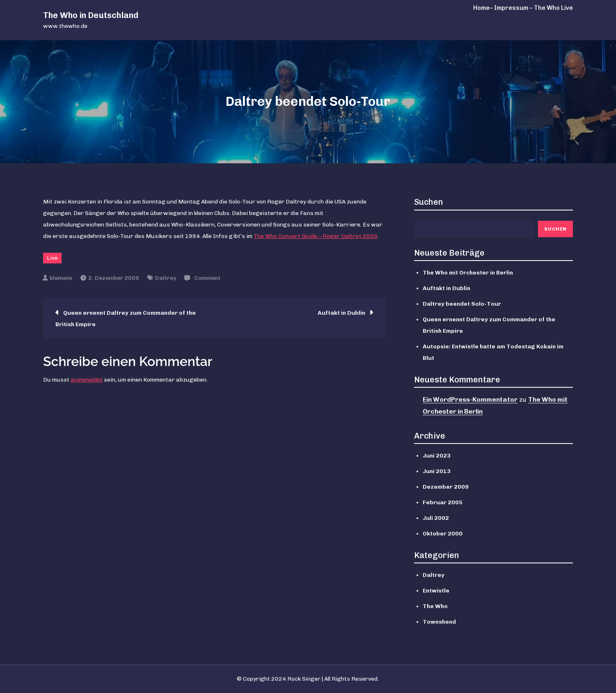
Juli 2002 (436, 518)
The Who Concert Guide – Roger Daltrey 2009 (316, 236)
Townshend (439, 622)
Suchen (429, 202)
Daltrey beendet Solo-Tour (462, 304)
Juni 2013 (437, 471)
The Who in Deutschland (91, 15)
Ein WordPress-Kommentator (470, 399)
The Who (435, 606)
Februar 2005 (443, 502)
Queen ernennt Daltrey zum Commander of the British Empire (126, 319)
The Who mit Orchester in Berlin (468, 273)
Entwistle (436, 591)
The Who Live (553, 8)
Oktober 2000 (443, 534)
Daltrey (166, 278)
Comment (207, 278)
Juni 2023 (437, 456)
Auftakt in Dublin (341, 313)
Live (52, 258)
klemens (61, 278)
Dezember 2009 (446, 487)
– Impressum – (511, 8)
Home (481, 8)
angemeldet (87, 380)
